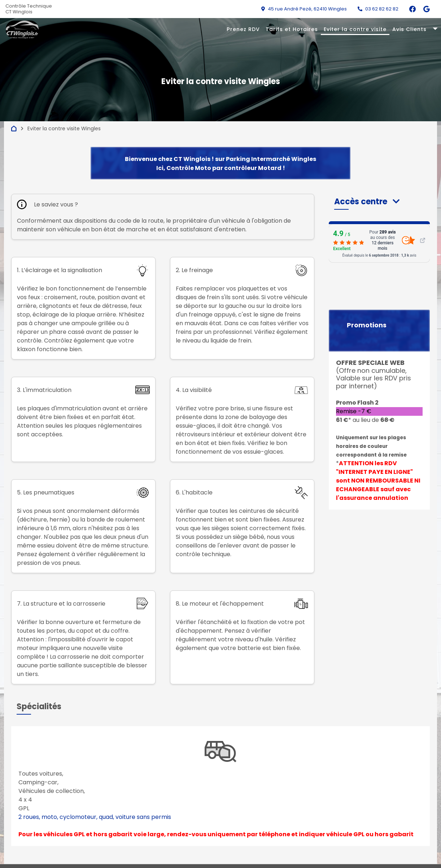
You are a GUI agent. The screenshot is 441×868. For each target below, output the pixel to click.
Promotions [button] (367, 325)
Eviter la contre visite (355, 29)
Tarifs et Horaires (292, 29)
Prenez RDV (243, 29)
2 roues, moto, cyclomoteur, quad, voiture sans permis (95, 817)
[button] (367, 202)
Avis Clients (409, 29)
